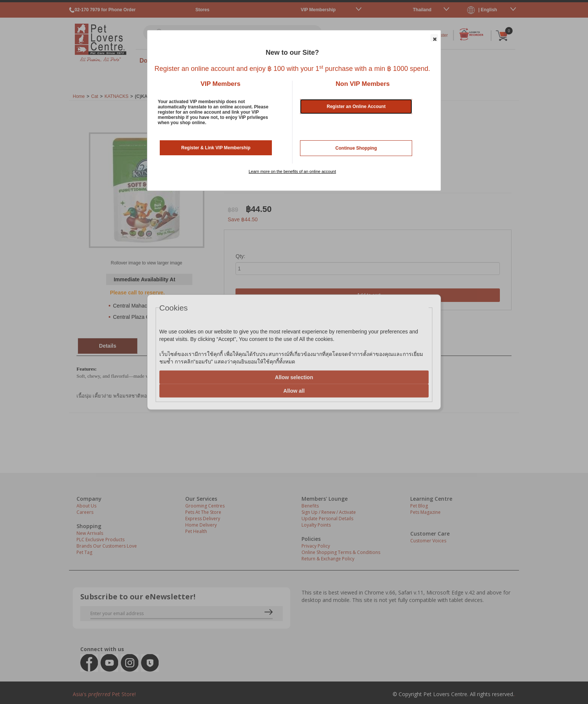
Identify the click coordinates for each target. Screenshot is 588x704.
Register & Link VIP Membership (216, 148)
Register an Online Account (356, 107)
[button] (434, 38)
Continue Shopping (356, 148)
